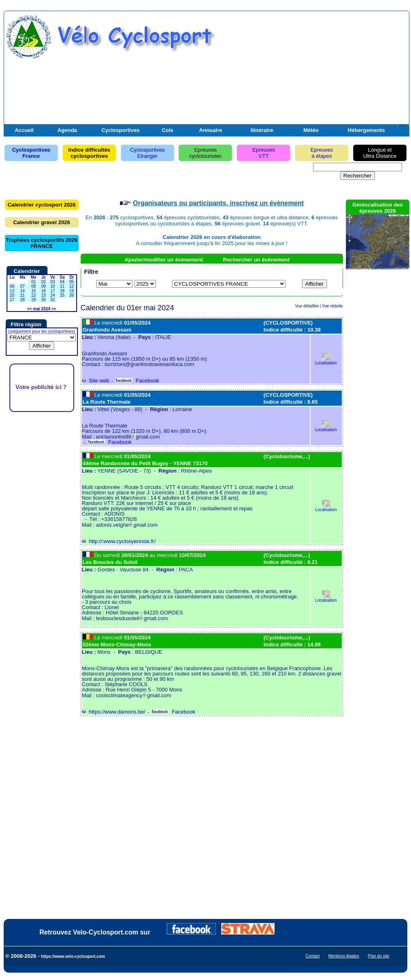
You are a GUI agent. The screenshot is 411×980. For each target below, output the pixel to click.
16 (44, 291)
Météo (311, 130)
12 (72, 286)
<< (30, 309)
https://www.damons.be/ (114, 712)
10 (53, 286)
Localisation (326, 361)
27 (12, 300)
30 (44, 300)
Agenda (67, 130)
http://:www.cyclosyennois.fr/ (119, 541)
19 (72, 291)
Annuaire (211, 130)
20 (12, 295)
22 (33, 295)
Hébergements (366, 130)
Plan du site (379, 956)
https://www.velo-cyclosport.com (73, 956)
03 (53, 282)
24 (53, 295)
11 (62, 286)
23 (44, 295)
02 (44, 282)
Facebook (137, 381)
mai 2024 (41, 309)
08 (33, 286)
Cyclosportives (120, 130)
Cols (168, 130)
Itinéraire (262, 130)
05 (72, 282)
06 (12, 286)
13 (12, 291)
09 (44, 286)
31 (53, 300)
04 (62, 282)
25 (62, 295)
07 (22, 286)
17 (53, 291)
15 (33, 291)
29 (33, 300)
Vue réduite (333, 306)
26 (72, 295)
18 (62, 291)
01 (33, 282)
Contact (313, 956)
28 (22, 300)
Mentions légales (344, 956)
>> (54, 309)
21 (22, 295)
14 (22, 291)
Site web (96, 381)
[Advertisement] (312, 73)
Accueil (24, 130)
